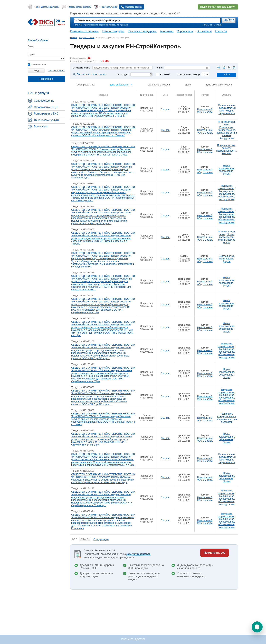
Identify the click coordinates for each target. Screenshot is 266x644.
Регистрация (46, 79)
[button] (257, 627)
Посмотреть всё (215, 553)
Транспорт (226, 414)
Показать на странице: (189, 74)
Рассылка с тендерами (142, 31)
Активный (165, 74)
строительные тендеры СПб (96, 25)
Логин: (31, 46)
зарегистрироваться (138, 554)
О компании (204, 31)
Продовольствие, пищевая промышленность (226, 148)
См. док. (165, 109)
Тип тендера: (123, 75)
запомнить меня (37, 65)
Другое (227, 261)
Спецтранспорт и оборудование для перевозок (227, 419)
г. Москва (208, 112)
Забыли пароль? (57, 71)
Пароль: (32, 55)
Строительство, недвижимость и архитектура (227, 108)
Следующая (101, 539)
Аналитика (167, 31)
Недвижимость (227, 113)
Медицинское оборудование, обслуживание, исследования (227, 195)
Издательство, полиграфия (227, 257)
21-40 (85, 539)
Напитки (227, 153)
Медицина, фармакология (226, 187)
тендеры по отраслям (118, 25)
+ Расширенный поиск (212, 25)
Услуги (227, 174)
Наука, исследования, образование (227, 168)
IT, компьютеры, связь (227, 123)
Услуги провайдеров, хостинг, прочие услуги (227, 238)
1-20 (75, 539)
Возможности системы (84, 31)
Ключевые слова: (81, 68)
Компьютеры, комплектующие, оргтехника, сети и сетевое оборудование (227, 133)
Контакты (221, 31)
